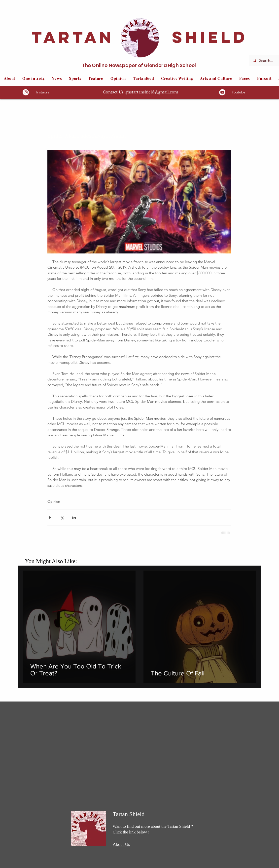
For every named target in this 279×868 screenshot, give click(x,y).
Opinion (54, 501)
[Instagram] (26, 92)
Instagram (44, 92)
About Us (121, 844)
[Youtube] (222, 92)
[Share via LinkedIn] (74, 517)
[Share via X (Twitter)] (62, 517)
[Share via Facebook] (50, 517)
